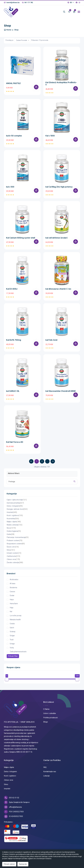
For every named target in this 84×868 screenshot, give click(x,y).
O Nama (46, 709)
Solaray (13, 632)
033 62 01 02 (12, 798)
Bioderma (13, 588)
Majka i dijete (14, 522)
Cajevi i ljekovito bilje (17, 500)
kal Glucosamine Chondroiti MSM (60, 391)
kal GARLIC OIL (13, 391)
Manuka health (15, 620)
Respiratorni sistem (16, 544)
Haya (12, 600)
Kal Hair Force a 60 (15, 442)
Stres (11, 550)
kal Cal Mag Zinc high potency (59, 187)
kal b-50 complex (14, 136)
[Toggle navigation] (79, 12)
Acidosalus (14, 579)
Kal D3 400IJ (12, 289)
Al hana (12, 584)
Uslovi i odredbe (50, 713)
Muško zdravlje (14, 525)
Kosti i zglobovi (15, 516)
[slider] (7, 680)
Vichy (12, 648)
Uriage (12, 644)
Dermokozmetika (15, 503)
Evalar (12, 595)
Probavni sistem (14, 541)
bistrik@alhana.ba (12, 3)
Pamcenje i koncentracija (18, 537)
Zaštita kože (13, 556)
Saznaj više (23, 864)
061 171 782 (27, 3)
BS (70, 3)
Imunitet (12, 512)
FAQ (45, 767)
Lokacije (46, 776)
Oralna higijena (14, 531)
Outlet (10, 534)
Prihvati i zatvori (9, 864)
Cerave (12, 592)
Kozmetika (13, 519)
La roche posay (16, 616)
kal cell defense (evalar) (57, 238)
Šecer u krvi (13, 547)
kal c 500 (10, 187)
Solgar (12, 636)
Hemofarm (14, 604)
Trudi (12, 640)
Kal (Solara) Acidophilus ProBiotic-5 (61, 84)
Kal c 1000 (50, 136)
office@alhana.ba (13, 807)
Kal (11, 612)
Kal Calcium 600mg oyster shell (21, 238)
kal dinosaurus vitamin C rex (58, 289)
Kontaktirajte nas (50, 772)
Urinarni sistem (14, 553)
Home (8, 30)
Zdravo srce (13, 559)
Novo (11, 528)
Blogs (46, 722)
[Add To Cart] (36, 87)
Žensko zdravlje (15, 563)
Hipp (12, 608)
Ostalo (12, 624)
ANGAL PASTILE (13, 83)
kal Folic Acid (51, 340)
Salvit (12, 628)
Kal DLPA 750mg (14, 340)
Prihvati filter (13, 656)
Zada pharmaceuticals (18, 652)
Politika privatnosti (50, 718)
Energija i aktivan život (17, 509)
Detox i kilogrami (15, 506)
